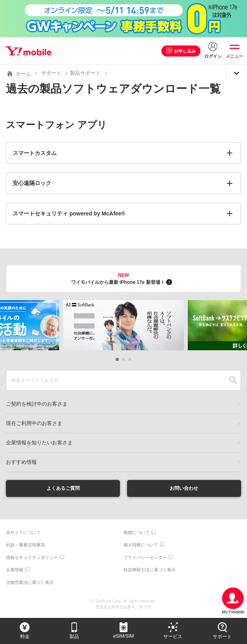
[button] (117, 359)
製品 (74, 636)
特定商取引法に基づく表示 (150, 571)
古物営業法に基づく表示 (30, 583)
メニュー (234, 56)
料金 (25, 636)
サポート (51, 73)
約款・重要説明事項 (25, 546)
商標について (137, 533)
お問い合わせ (184, 489)
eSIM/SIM (124, 636)
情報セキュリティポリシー (32, 558)
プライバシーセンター (145, 558)
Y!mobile (29, 51)
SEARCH (233, 380)
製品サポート (85, 73)
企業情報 (15, 571)
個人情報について (141, 546)
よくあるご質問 (63, 489)
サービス (173, 636)
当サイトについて (23, 533)
